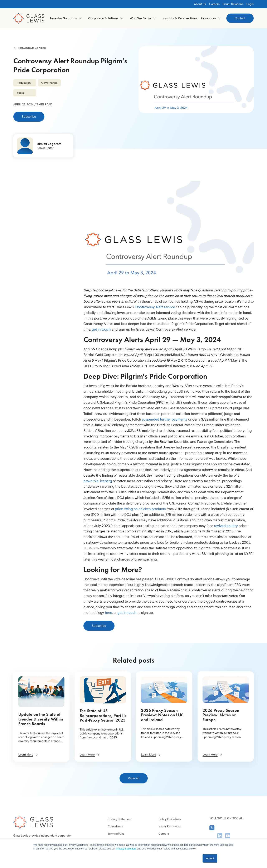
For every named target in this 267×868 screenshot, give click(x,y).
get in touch (101, 329)
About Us (200, 4)
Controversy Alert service (155, 307)
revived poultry (226, 526)
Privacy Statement (120, 836)
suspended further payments (164, 419)
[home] (29, 18)
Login (250, 4)
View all (134, 778)
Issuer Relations (233, 4)
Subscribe (29, 117)
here (108, 613)
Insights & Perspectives (180, 18)
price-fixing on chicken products (140, 509)
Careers (214, 4)
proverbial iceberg (98, 481)
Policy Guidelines (170, 836)
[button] (66, 18)
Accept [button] (210, 858)
